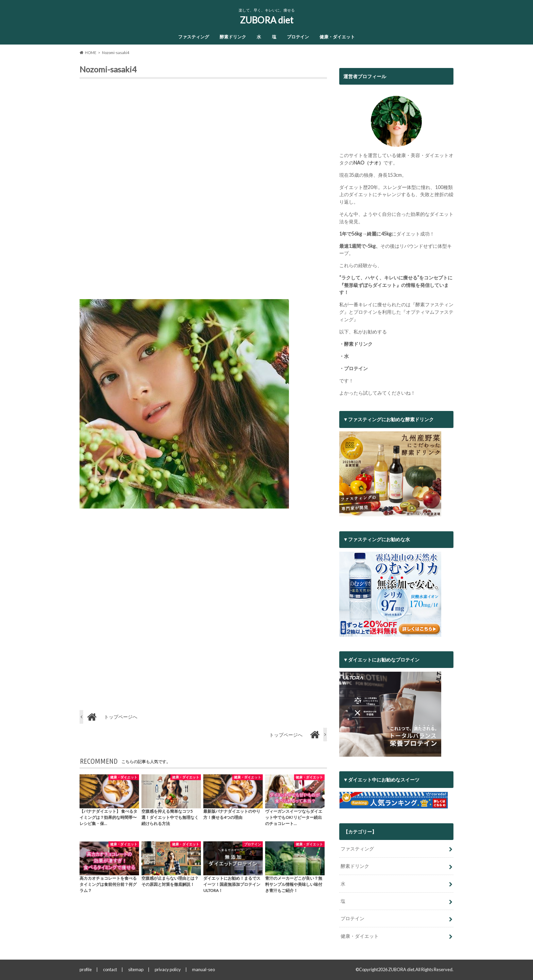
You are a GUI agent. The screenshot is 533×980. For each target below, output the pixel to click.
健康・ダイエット (337, 37)
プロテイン (298, 37)
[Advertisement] (203, 192)
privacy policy (168, 969)
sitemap (136, 969)
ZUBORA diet (267, 20)
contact (110, 969)
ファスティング (194, 37)
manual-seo (203, 969)
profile (86, 969)
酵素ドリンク (233, 37)
